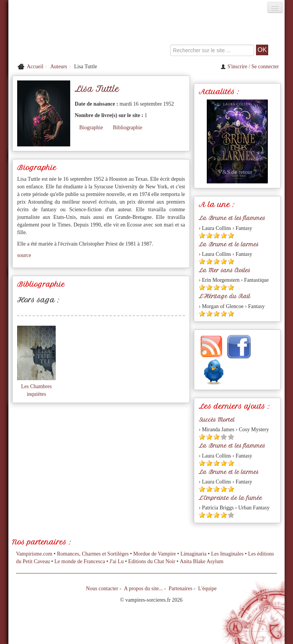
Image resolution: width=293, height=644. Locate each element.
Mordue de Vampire (155, 554)
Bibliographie (128, 128)
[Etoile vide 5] (231, 437)
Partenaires (180, 589)
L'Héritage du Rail (225, 296)
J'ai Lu (117, 561)
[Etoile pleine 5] (231, 235)
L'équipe (207, 589)
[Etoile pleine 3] (217, 235)
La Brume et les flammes (232, 218)
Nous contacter (102, 589)
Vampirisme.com (34, 554)
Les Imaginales (227, 554)
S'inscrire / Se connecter (250, 67)
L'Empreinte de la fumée (230, 498)
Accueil (35, 67)
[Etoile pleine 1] (202, 235)
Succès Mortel (217, 420)
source (24, 255)
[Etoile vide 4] (224, 437)
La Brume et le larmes (229, 244)
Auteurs (59, 67)
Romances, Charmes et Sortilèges (93, 554)
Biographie (91, 128)
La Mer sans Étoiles (225, 270)
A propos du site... (143, 589)
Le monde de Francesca (80, 561)
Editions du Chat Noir (152, 561)
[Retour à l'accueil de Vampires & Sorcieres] (52, 36)
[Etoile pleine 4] (224, 235)
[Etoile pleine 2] (209, 235)
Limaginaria (193, 554)
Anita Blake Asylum (201, 561)
